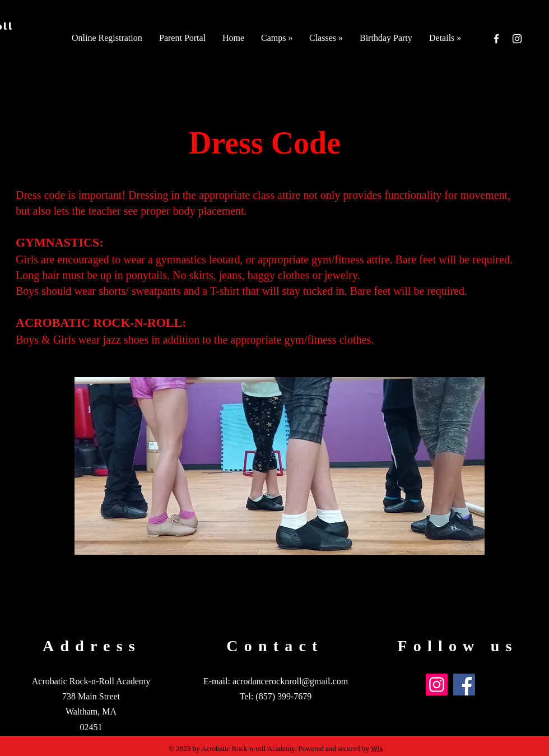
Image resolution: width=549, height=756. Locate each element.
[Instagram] (517, 39)
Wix (377, 748)
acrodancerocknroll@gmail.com (290, 681)
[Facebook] (496, 39)
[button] (277, 38)
